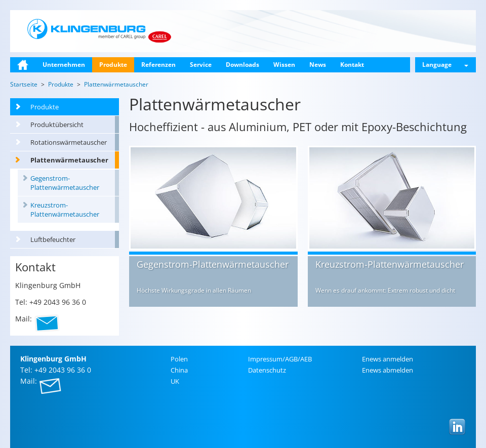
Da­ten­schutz (267, 370)
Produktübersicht (57, 125)
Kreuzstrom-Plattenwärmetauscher (65, 210)
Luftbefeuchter (53, 239)
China (179, 370)
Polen (179, 359)
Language (445, 65)
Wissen (284, 65)
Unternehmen (64, 65)
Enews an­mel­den (388, 359)
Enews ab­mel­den (388, 370)
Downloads (242, 65)
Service (201, 65)
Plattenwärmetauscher (69, 160)
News (318, 65)
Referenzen (158, 65)
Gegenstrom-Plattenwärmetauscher (65, 183)
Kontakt (352, 65)
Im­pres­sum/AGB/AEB (280, 359)
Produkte (113, 65)
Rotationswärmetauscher (69, 142)
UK (175, 381)
